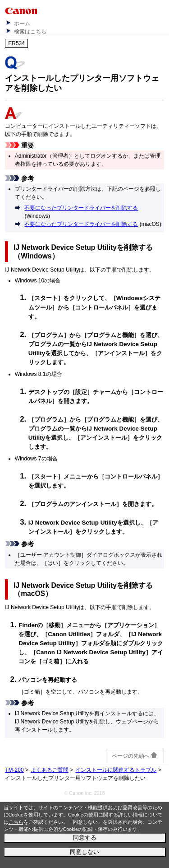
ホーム (22, 23)
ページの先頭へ (135, 756)
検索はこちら (30, 32)
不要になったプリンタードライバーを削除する (81, 208)
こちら (16, 822)
